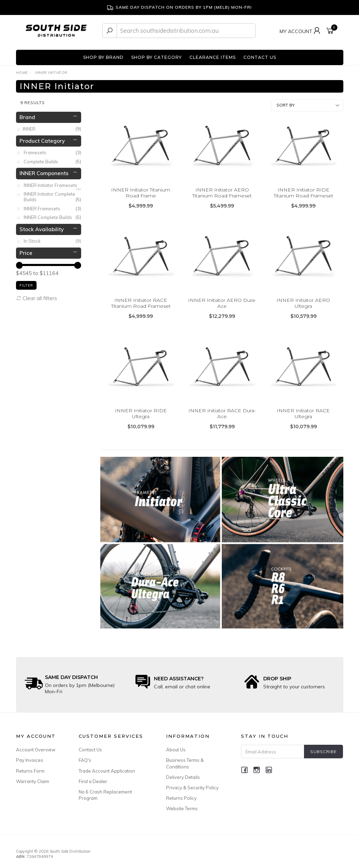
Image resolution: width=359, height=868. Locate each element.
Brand (27, 115)
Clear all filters (37, 296)
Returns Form (30, 768)
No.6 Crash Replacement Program (105, 793)
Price (26, 251)
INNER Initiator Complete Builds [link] (53, 195)
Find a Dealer (93, 779)
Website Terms (182, 806)
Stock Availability (42, 227)
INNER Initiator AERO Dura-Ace (222, 301)
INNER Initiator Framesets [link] (53, 184)
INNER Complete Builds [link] (53, 215)
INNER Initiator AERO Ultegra (303, 301)
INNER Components (44, 171)
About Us (176, 748)
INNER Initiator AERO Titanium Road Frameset (222, 191)
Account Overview (36, 748)
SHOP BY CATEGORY (157, 57)
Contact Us (90, 748)
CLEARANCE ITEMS (213, 57)
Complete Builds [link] (53, 160)
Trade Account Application (107, 768)
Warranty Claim (33, 779)
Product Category (42, 138)
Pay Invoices (30, 758)
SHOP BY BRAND (103, 57)
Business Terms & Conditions (185, 761)
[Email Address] (273, 749)
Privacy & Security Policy (192, 785)
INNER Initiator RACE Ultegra (303, 411)
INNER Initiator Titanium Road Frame (141, 191)
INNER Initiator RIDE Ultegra (141, 411)
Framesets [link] (53, 151)
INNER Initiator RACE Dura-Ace (222, 411)
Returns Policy (181, 796)
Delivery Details (183, 775)
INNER (53, 127)
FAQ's (85, 758)
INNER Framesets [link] (53, 206)
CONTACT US (260, 57)
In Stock (53, 239)
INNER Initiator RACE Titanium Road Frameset (141, 301)
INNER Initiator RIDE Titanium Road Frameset (303, 191)
